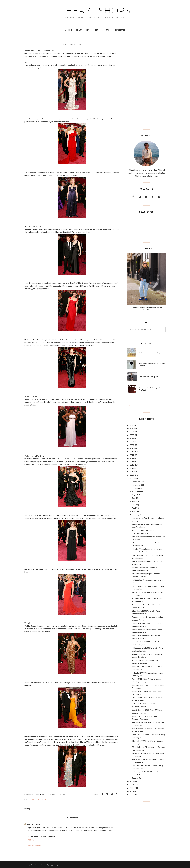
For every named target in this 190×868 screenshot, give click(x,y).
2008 (132, 478)
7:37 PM (31, 840)
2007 (132, 781)
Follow (130, 406)
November (136, 485)
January (135, 778)
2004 (132, 791)
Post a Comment (34, 845)
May (134, 505)
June (134, 501)
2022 (132, 438)
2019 (132, 448)
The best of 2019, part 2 (149, 377)
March (134, 511)
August (135, 495)
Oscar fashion (39, 800)
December (136, 482)
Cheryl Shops (95, 11)
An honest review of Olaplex (151, 353)
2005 (132, 788)
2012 (132, 465)
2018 (132, 452)
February (136, 515)
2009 (132, 475)
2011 (132, 468)
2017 (132, 455)
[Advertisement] (146, 86)
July (134, 498)
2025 (132, 428)
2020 (132, 445)
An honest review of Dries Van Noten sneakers (146, 309)
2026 (132, 425)
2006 (132, 785)
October (135, 488)
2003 (132, 795)
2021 (132, 442)
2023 (132, 435)
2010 (132, 472)
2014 (132, 458)
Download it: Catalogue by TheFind (150, 389)
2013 (132, 462)
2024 (132, 432)
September (136, 491)
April (134, 508)
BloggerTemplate (55, 865)
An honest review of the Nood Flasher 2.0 (152, 365)
